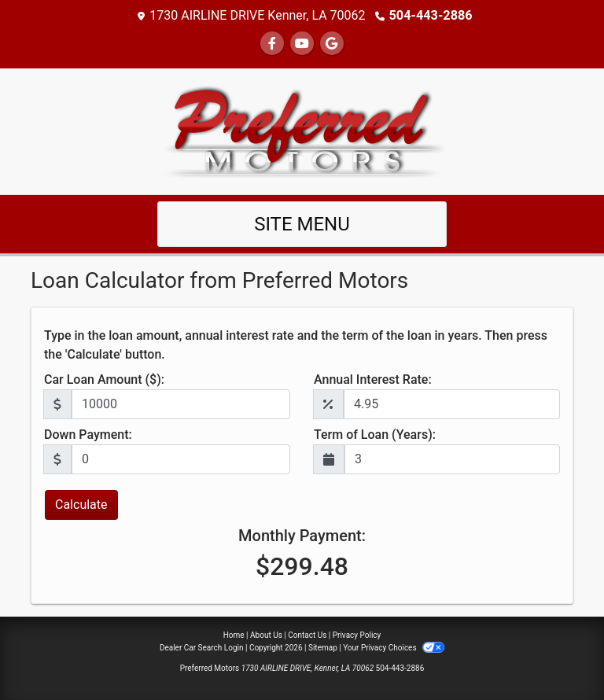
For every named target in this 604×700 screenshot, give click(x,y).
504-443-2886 (430, 15)
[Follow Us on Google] (332, 44)
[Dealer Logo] (302, 130)
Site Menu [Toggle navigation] (302, 224)
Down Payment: (88, 435)
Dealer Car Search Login (202, 648)
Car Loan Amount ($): (104, 379)
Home (234, 635)
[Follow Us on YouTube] (302, 44)
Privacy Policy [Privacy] (357, 635)
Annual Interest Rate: (373, 379)
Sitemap (323, 648)
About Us (266, 635)
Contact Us (307, 635)
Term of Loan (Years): (375, 435)
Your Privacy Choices (394, 648)
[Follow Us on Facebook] (272, 44)
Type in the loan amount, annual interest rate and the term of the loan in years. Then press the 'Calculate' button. (296, 345)
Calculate (81, 505)
